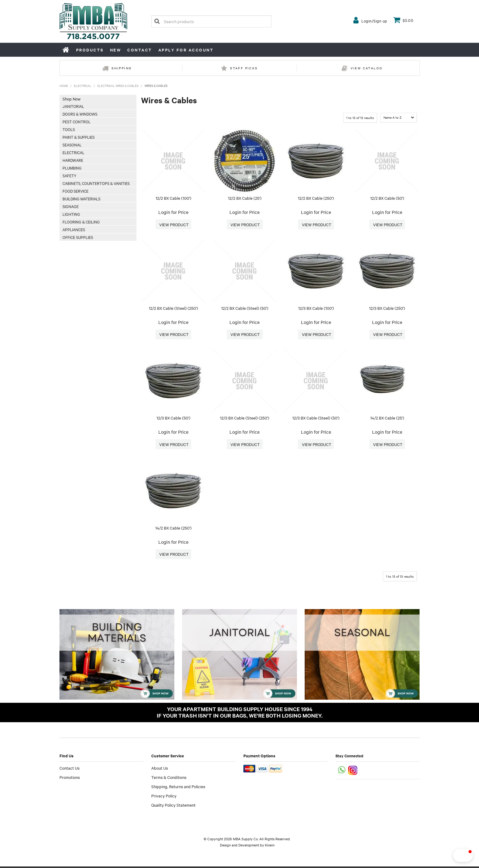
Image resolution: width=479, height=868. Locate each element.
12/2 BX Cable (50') (387, 198)
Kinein (270, 846)
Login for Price (173, 212)
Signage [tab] (71, 206)
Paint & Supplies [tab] (79, 137)
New (116, 50)
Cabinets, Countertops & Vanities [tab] (96, 183)
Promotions (70, 779)
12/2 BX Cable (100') (173, 198)
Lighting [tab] (71, 214)
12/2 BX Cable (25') (245, 198)
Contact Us (69, 769)
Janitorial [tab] (73, 106)
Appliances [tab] (74, 229)
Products (90, 50)
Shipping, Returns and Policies (178, 788)
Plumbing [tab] (72, 168)
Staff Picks (244, 68)
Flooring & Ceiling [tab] (81, 222)
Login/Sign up (374, 21)
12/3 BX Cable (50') (173, 419)
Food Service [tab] (75, 191)
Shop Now (71, 99)
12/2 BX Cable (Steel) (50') (245, 308)
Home (66, 50)
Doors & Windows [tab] (80, 114)
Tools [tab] (69, 129)
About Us (160, 769)
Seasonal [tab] (72, 145)
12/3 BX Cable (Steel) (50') (316, 419)
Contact (140, 50)
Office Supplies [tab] (78, 237)
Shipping (122, 68)
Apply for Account (186, 50)
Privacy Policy (164, 797)
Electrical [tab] (73, 152)
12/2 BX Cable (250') (316, 198)
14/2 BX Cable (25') (387, 419)
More (173, 225)
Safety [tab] (69, 175)
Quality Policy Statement (173, 806)
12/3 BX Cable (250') (387, 308)
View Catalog (367, 68)
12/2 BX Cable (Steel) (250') (173, 308)
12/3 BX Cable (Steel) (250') (245, 419)
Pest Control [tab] (77, 121)
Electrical (83, 86)
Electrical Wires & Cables (118, 86)
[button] (453, 855)
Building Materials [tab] (81, 199)
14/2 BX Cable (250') (173, 529)
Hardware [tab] (73, 160)
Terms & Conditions (169, 779)
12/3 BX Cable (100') (316, 308)
